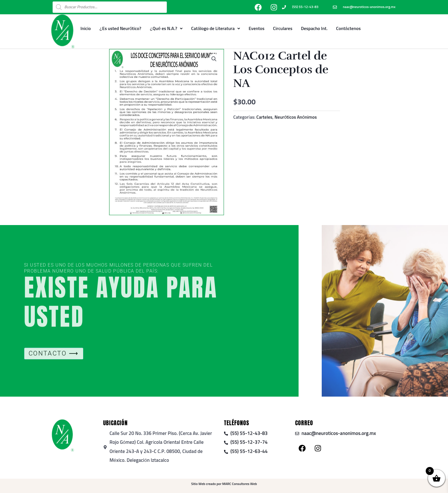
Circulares (283, 29)
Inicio (85, 29)
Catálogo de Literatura (216, 29)
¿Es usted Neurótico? (120, 29)
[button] (214, 59)
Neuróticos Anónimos (296, 117)
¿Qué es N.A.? (166, 29)
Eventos (256, 29)
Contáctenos (348, 29)
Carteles (264, 117)
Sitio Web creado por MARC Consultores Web (224, 484)
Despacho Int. (314, 29)
